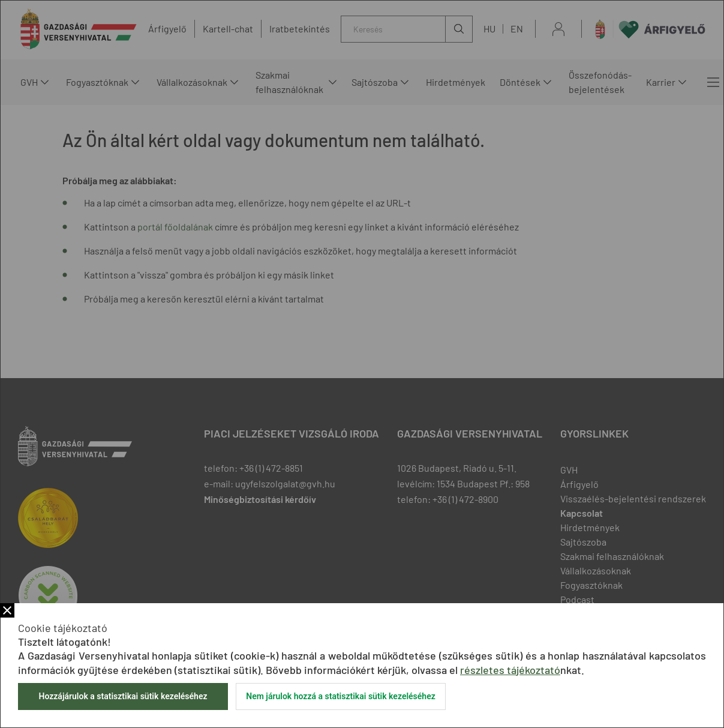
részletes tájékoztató (510, 670)
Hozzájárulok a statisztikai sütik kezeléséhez (123, 696)
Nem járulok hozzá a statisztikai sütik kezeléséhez (341, 696)
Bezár (7, 610)
